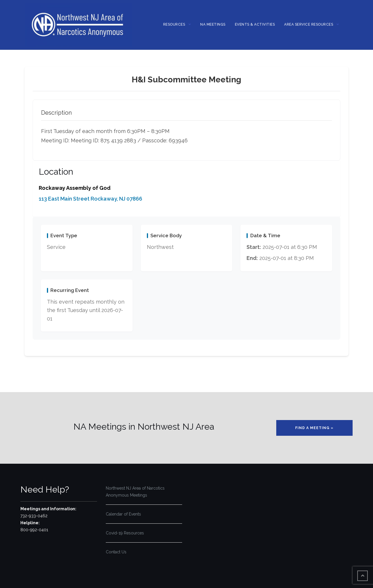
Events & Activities (255, 24)
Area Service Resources (309, 24)
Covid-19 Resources (125, 533)
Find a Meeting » (314, 428)
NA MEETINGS (213, 24)
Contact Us (116, 552)
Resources (174, 24)
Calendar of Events (123, 514)
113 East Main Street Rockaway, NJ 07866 (90, 199)
